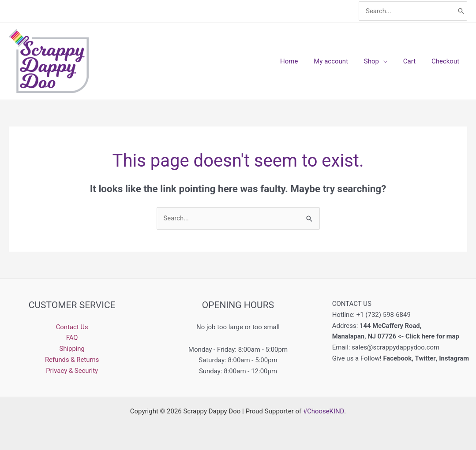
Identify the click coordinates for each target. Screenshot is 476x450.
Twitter (425, 358)
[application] (390, 61)
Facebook (397, 358)
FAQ (72, 338)
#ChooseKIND (324, 411)
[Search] (461, 11)
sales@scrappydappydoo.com (396, 347)
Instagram (455, 358)
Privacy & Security (72, 371)
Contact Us (72, 327)
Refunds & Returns (72, 360)
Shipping (72, 349)
